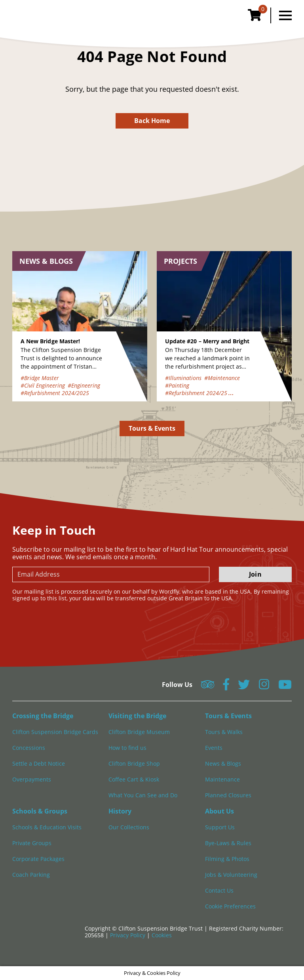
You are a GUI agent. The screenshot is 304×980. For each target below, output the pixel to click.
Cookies (162, 935)
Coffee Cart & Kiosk (134, 779)
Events (214, 748)
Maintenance (222, 779)
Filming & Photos (227, 859)
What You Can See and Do (143, 795)
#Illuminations (183, 378)
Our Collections (129, 827)
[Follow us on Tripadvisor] (208, 687)
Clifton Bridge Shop (134, 763)
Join (255, 574)
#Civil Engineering (43, 385)
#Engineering (84, 385)
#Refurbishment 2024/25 (196, 393)
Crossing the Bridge (43, 716)
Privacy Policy (128, 935)
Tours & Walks (224, 732)
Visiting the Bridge (137, 716)
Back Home (152, 121)
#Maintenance (222, 378)
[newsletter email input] (111, 574)
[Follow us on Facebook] (226, 687)
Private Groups (32, 843)
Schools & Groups (40, 811)
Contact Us (219, 890)
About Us (219, 811)
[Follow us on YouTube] (285, 687)
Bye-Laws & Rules (228, 843)
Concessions (29, 748)
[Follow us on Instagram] (264, 687)
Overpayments (32, 779)
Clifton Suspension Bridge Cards (55, 732)
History (120, 811)
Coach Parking (31, 875)
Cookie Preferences (230, 906)
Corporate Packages (38, 859)
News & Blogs (223, 763)
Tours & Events (152, 428)
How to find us (127, 748)
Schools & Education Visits (47, 827)
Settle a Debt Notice (39, 763)
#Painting (177, 385)
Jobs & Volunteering (231, 875)
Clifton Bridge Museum (139, 732)
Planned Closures (228, 795)
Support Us (220, 827)
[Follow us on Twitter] (244, 687)
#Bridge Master (40, 378)
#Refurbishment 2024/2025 (55, 393)
